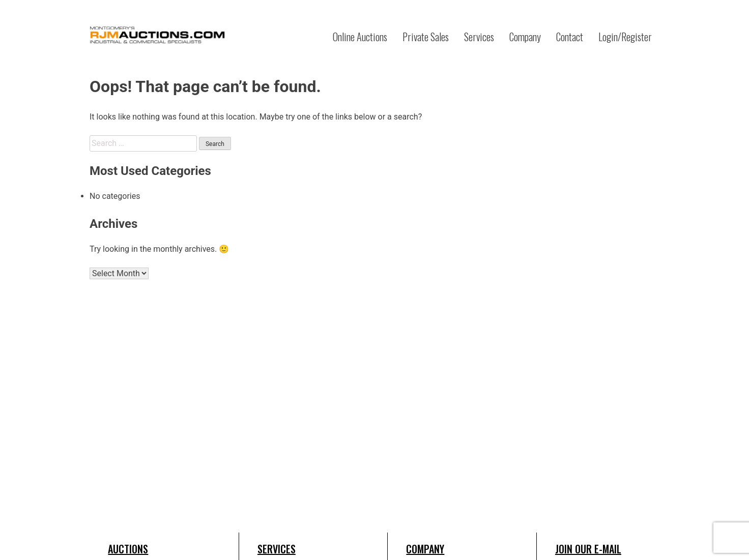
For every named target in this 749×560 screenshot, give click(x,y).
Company (525, 37)
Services (479, 37)
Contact (570, 37)
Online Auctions (360, 37)
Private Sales (426, 37)
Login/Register (625, 37)
